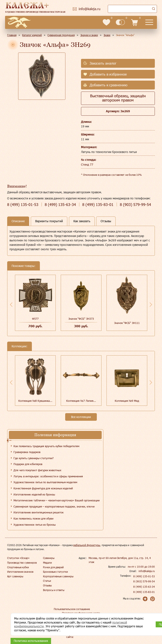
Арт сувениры (15, 576)
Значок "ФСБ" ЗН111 (127, 323)
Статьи (47, 581)
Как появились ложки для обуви (33, 518)
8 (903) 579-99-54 (144, 581)
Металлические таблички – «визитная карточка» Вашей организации (57, 500)
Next (151, 304)
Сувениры (49, 558)
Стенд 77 (87, 164)
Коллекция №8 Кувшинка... (35, 401)
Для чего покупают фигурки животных (37, 470)
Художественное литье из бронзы (35, 525)
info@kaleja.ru (147, 571)
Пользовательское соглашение (72, 609)
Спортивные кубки (18, 567)
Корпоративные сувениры (58, 576)
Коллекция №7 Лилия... (81, 401)
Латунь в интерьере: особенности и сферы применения (48, 476)
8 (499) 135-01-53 (144, 576)
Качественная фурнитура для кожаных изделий (43, 488)
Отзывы (47, 585)
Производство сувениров (22, 563)
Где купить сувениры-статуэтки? (34, 458)
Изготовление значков (20, 572)
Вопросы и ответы (54, 590)
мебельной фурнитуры (87, 545)
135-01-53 (23, 205)
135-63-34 (60, 205)
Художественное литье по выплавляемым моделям (45, 482)
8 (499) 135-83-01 (144, 592)
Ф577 (35, 319)
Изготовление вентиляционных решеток (38, 512)
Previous (11, 304)
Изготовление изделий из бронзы (34, 494)
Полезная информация (55, 435)
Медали (47, 563)
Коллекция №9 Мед (127, 401)
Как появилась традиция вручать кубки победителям (46, 446)
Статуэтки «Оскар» (18, 558)
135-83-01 (98, 205)
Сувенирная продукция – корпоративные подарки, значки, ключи (54, 506)
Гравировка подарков (27, 452)
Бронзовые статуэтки (55, 572)
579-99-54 (135, 205)
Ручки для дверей (53, 567)
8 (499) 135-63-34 (144, 587)
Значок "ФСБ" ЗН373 (81, 319)
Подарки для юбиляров (28, 464)
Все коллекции (81, 417)
